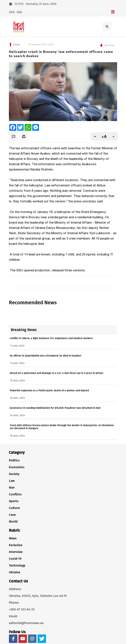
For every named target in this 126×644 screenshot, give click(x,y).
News (13, 538)
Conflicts (15, 494)
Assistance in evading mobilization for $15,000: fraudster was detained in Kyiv (55, 408)
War (12, 488)
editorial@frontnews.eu (26, 623)
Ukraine (15, 572)
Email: (13, 616)
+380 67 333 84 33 (22, 609)
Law (12, 481)
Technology (17, 565)
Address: (15, 589)
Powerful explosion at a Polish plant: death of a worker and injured (49, 390)
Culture (14, 508)
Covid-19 (15, 559)
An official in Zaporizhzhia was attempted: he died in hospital (45, 356)
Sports (14, 501)
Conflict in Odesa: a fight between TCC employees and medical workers (51, 338)
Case (12, 515)
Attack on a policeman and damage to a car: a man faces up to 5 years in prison (56, 373)
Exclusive (16, 545)
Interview (16, 552)
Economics (17, 467)
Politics (14, 460)
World (13, 521)
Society (14, 474)
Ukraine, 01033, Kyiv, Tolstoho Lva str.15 (38, 596)
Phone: (14, 603)
